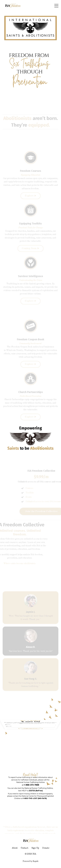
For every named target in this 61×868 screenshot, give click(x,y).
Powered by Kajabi (31, 861)
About (15, 848)
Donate (46, 848)
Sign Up (35, 848)
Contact (25, 848)
